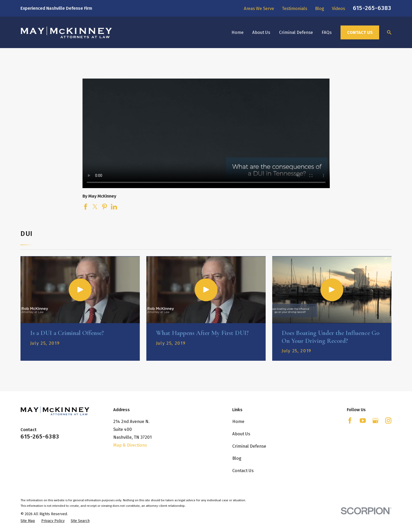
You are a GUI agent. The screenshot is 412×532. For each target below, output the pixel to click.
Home (238, 421)
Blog (320, 8)
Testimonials (295, 8)
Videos (338, 8)
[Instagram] (388, 420)
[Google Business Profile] (375, 420)
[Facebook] (350, 420)
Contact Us (360, 32)
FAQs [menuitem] (327, 32)
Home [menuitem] (238, 32)
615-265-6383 (372, 8)
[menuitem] (28, 521)
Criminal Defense (249, 446)
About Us (241, 434)
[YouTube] (363, 420)
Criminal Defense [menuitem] (296, 32)
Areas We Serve (259, 8)
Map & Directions (130, 445)
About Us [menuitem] (261, 32)
